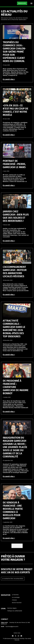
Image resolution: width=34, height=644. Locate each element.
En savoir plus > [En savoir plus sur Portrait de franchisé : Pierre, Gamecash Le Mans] (9, 185)
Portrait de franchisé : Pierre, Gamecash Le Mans (14, 164)
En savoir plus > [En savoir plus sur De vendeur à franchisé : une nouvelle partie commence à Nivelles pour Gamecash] (9, 538)
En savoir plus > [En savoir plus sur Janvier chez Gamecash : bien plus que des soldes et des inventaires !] (9, 241)
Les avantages (16, 597)
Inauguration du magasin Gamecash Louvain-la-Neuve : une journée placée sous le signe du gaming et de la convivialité (15, 447)
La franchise (15, 595)
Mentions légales (12, 608)
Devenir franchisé (17, 603)
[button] (31, 3)
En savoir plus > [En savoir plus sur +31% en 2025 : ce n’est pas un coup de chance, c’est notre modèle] (9, 135)
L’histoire (14, 600)
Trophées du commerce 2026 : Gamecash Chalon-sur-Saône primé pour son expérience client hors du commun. (14, 52)
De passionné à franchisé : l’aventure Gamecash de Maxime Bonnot (16, 387)
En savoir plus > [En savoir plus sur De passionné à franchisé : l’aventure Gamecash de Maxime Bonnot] (9, 411)
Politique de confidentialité (15, 611)
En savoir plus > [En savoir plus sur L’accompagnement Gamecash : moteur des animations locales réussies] (9, 294)
